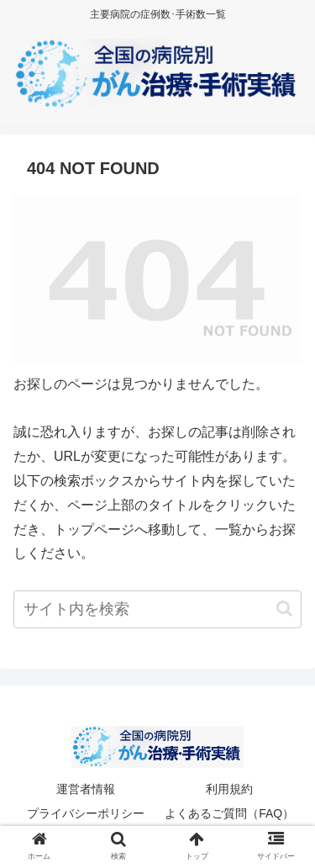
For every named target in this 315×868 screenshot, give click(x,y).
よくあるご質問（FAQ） (229, 813)
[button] (284, 609)
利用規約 (229, 789)
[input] (157, 609)
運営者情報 (86, 789)
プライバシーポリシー (86, 813)
